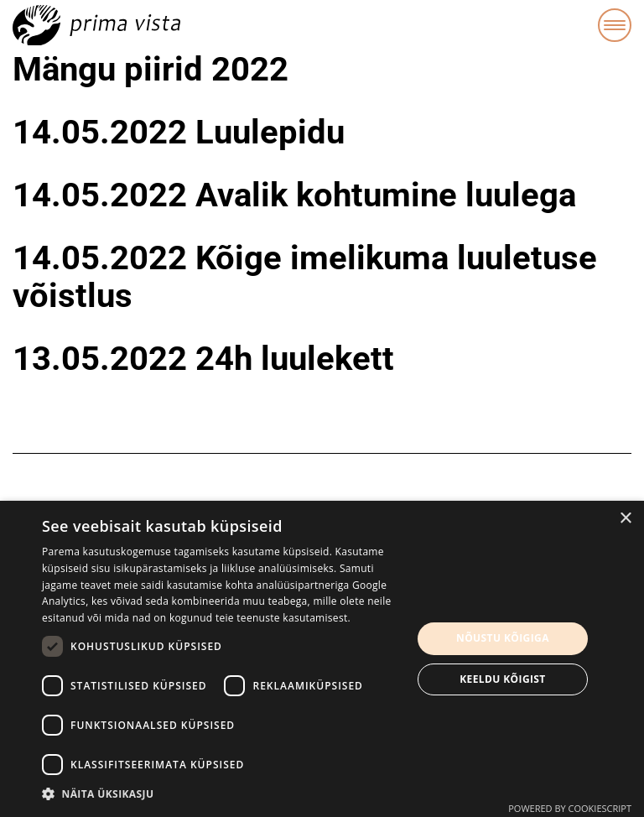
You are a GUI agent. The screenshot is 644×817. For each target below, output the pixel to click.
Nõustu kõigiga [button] (503, 638)
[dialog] (322, 659)
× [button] (625, 519)
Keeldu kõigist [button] (503, 679)
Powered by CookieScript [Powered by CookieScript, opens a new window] (570, 808)
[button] (221, 794)
